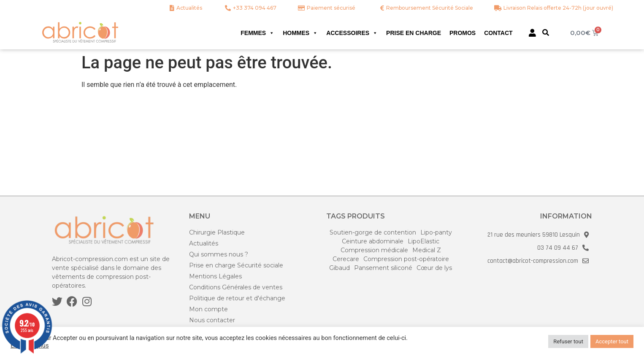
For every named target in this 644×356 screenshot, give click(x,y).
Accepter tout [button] (612, 341)
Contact (498, 33)
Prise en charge (414, 33)
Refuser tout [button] (568, 341)
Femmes (257, 33)
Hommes (300, 33)
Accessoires (352, 33)
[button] (546, 32)
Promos (463, 33)
